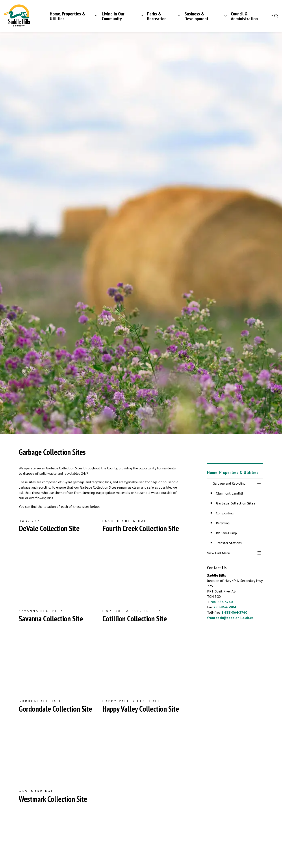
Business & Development (196, 16)
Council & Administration (244, 16)
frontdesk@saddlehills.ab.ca (230, 618)
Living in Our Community (113, 16)
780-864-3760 (221, 602)
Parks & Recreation (157, 16)
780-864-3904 (225, 607)
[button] (231, 553)
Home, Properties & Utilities (68, 16)
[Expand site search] (276, 16)
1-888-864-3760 (234, 612)
